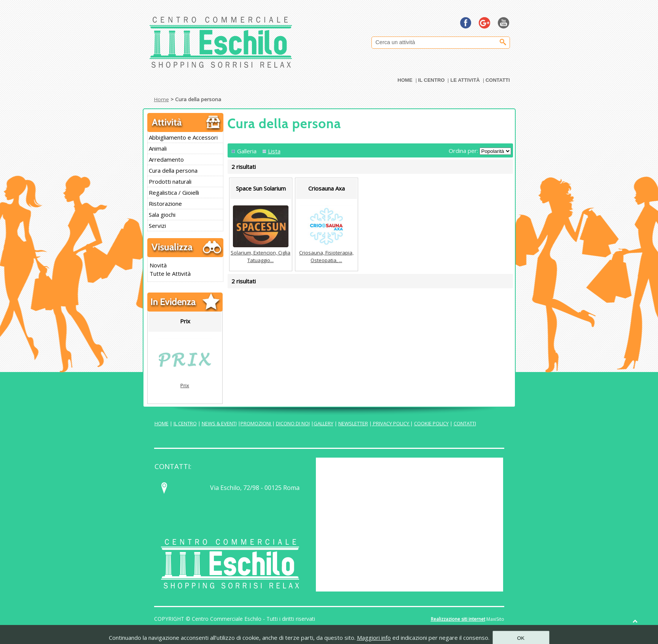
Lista (274, 151)
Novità (158, 265)
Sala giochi (162, 215)
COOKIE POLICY (431, 423)
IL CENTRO (185, 423)
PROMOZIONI (256, 423)
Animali (158, 148)
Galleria (247, 151)
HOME (162, 423)
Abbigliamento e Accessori (183, 137)
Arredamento (166, 159)
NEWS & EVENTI (219, 423)
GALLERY (323, 423)
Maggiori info (374, 638)
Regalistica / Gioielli (174, 192)
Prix (185, 385)
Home (162, 99)
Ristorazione (165, 204)
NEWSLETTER (353, 423)
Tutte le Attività (170, 274)
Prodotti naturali (170, 181)
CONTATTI (465, 423)
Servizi (157, 226)
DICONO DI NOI (293, 423)
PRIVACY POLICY (391, 423)
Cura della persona (173, 170)
